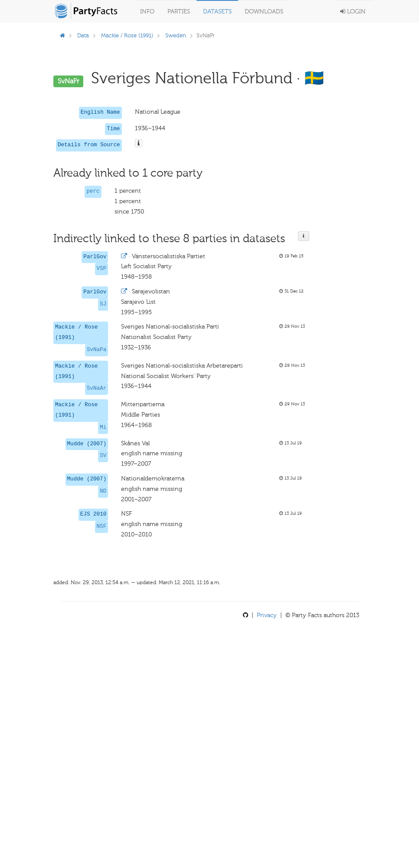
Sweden (176, 35)
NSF (102, 526)
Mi (103, 427)
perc (93, 191)
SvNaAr (97, 388)
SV (103, 456)
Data (83, 35)
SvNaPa (97, 350)
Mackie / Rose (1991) (127, 35)
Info (147, 12)
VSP (102, 269)
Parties (179, 12)
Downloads (264, 12)
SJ (103, 304)
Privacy (267, 615)
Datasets (217, 12)
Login (353, 12)
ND (103, 491)
